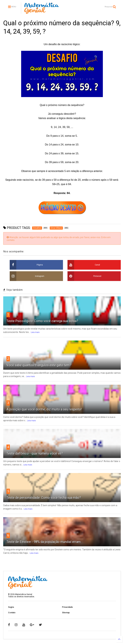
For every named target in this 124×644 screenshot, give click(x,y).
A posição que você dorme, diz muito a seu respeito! (44, 409)
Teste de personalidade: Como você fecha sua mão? (44, 498)
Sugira (11, 607)
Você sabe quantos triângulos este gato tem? (39, 365)
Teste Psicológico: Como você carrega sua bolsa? (42, 321)
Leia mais (35, 332)
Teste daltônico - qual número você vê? (35, 453)
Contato (12, 613)
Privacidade (67, 607)
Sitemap (66, 613)
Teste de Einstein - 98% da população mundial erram (44, 542)
